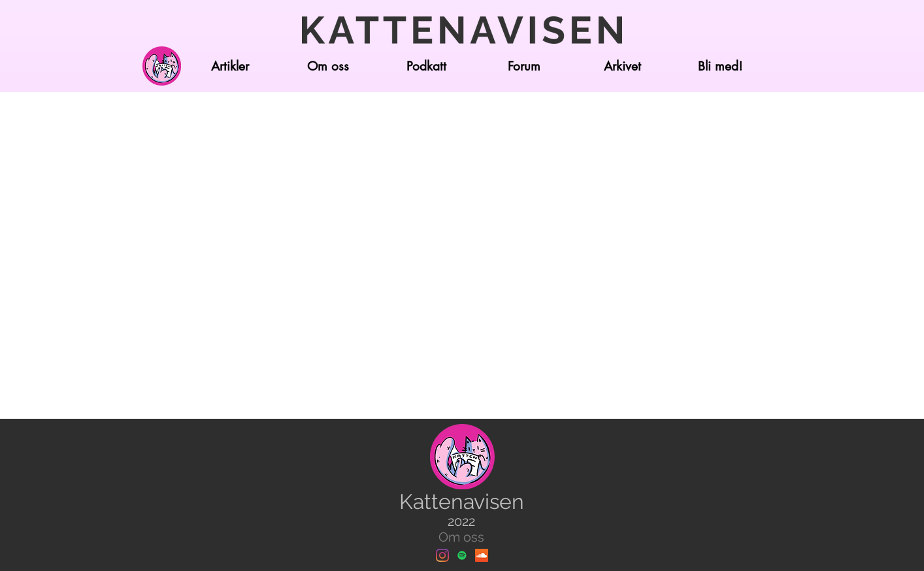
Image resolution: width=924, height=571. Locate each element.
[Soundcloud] (482, 555)
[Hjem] (161, 66)
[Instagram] (442, 555)
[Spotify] (462, 555)
